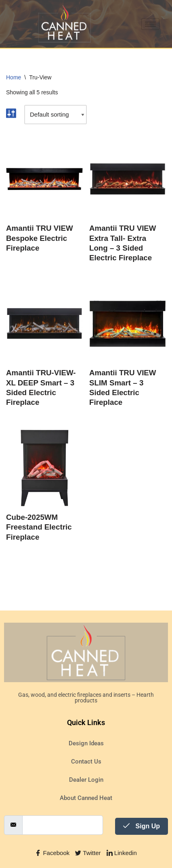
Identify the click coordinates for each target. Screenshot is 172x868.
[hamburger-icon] (150, 24)
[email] (63, 825)
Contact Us (86, 762)
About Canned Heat (86, 798)
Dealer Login (86, 780)
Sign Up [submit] (142, 826)
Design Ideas (86, 743)
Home (14, 77)
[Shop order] (56, 115)
